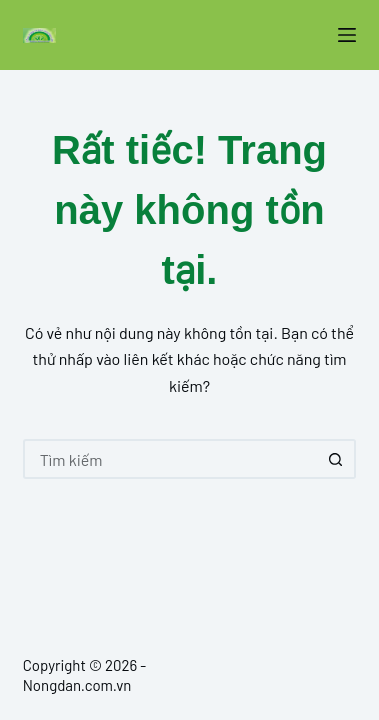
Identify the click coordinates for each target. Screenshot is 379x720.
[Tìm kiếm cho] (170, 459)
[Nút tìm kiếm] (336, 459)
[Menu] (347, 35)
